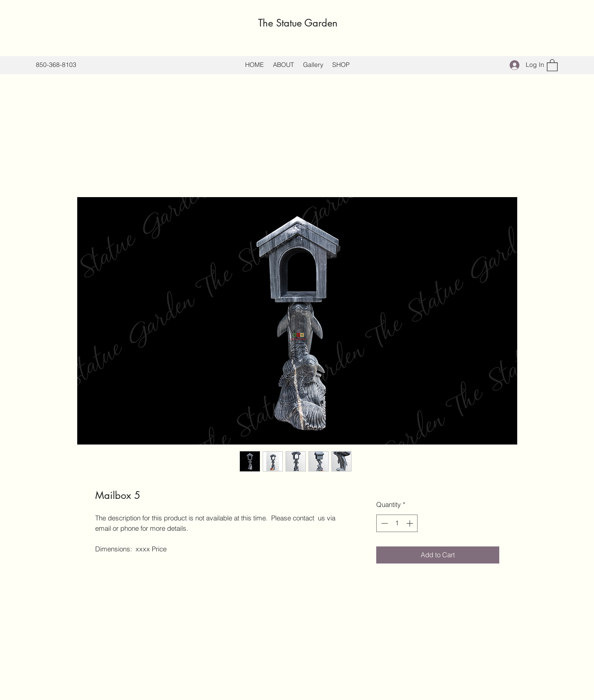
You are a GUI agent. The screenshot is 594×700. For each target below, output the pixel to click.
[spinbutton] (397, 523)
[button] (552, 65)
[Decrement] (384, 523)
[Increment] (411, 523)
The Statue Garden (298, 23)
